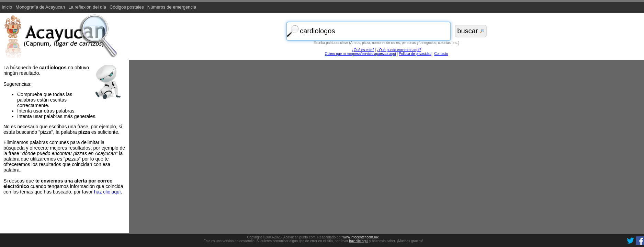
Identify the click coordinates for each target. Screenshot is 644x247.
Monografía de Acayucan (40, 7)
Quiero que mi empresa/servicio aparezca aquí (360, 54)
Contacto (441, 54)
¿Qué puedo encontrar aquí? (399, 50)
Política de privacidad (415, 54)
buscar (471, 31)
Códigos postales (127, 7)
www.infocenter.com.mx (360, 237)
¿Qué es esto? (363, 50)
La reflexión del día (87, 7)
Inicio (7, 7)
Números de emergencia (172, 7)
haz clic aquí (359, 241)
